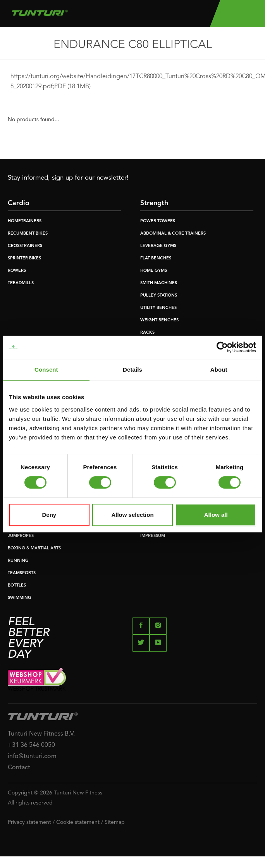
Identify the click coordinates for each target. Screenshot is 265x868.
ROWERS (17, 271)
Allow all (216, 515)
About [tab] (219, 370)
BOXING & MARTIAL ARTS (34, 548)
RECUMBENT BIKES (28, 234)
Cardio (19, 203)
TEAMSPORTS (22, 573)
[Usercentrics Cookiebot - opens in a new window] (222, 347)
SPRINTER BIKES (24, 258)
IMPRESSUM (153, 536)
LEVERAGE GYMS (158, 246)
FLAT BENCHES (156, 258)
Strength (154, 203)
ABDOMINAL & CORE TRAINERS (173, 234)
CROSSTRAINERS (25, 246)
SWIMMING (20, 598)
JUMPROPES (21, 536)
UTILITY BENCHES (158, 308)
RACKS (147, 333)
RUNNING (18, 561)
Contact (19, 768)
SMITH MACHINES (159, 283)
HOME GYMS (154, 271)
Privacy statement (29, 822)
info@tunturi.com (32, 756)
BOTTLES (17, 586)
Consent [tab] (46, 370)
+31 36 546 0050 (31, 745)
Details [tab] (132, 370)
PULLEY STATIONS (159, 296)
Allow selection (132, 515)
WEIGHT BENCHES (159, 320)
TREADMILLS (21, 283)
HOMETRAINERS (25, 221)
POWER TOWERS (158, 221)
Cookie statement (78, 822)
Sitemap (115, 822)
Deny (49, 515)
